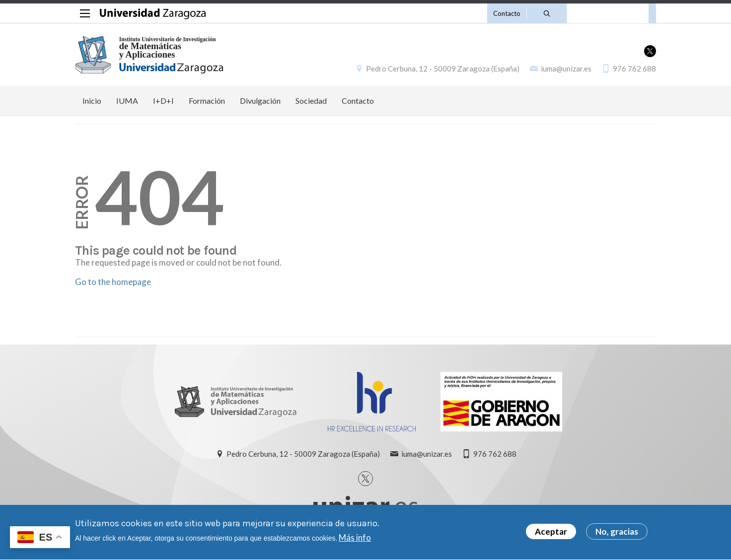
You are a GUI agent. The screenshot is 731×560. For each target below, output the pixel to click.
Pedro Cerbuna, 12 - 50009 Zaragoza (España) (443, 69)
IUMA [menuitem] (127, 101)
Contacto (507, 13)
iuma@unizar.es (566, 69)
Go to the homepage (113, 282)
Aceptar (551, 534)
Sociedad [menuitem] (311, 101)
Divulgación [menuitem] (260, 101)
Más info (355, 540)
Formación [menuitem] (207, 101)
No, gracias (617, 534)
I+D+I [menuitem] (163, 101)
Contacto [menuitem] (358, 101)
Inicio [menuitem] (92, 101)
